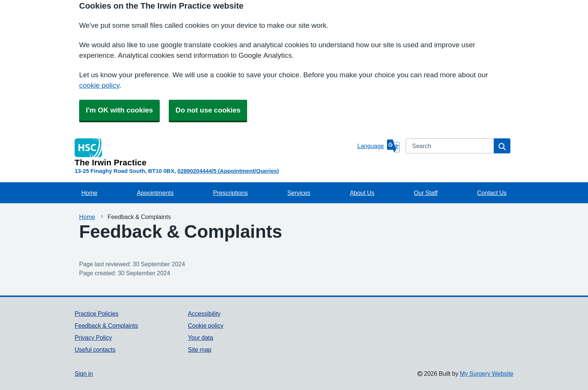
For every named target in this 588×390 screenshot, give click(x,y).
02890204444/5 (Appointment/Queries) (228, 171)
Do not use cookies (208, 110)
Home (89, 193)
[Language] (379, 146)
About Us (362, 193)
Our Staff (426, 193)
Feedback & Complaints (106, 325)
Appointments (155, 193)
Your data (200, 337)
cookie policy (99, 85)
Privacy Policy (93, 337)
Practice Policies (97, 313)
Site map (200, 349)
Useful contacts (95, 349)
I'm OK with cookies (119, 110)
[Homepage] (214, 153)
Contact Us (492, 193)
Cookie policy (206, 325)
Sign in (84, 373)
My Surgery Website (487, 373)
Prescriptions (230, 193)
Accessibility (204, 313)
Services (299, 193)
